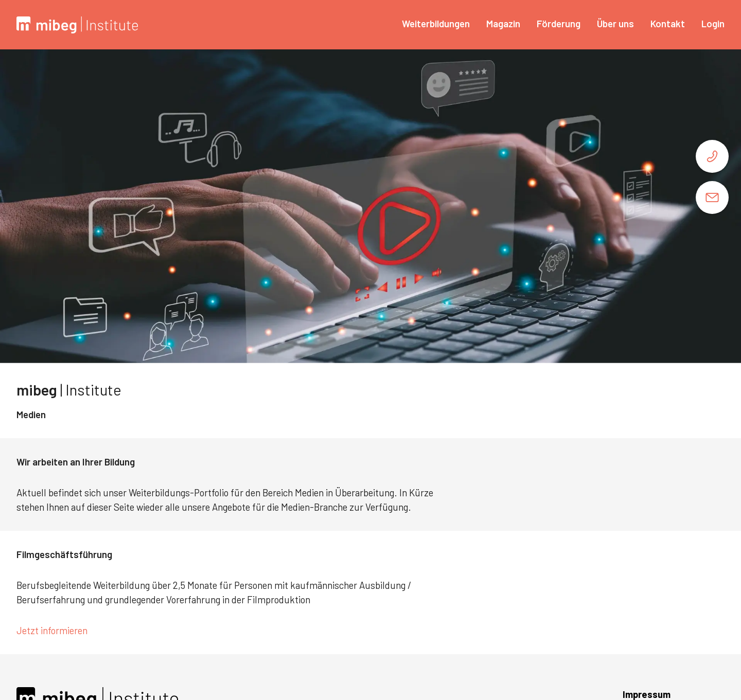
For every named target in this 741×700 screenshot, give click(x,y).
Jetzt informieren (53, 630)
